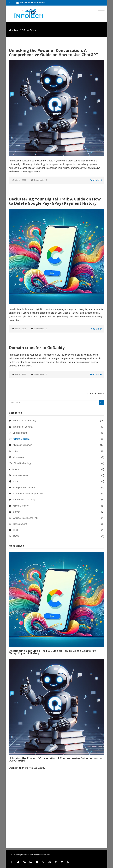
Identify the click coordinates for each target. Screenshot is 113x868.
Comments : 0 (40, 180)
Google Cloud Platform (25, 488)
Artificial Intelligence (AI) (25, 518)
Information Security (23, 427)
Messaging (18, 457)
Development (20, 524)
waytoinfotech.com (42, 855)
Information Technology (25, 421)
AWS (15, 481)
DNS (16, 530)
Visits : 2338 (21, 180)
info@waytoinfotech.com (32, 3)
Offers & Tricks (22, 439)
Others (16, 469)
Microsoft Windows (22, 445)
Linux (15, 451)
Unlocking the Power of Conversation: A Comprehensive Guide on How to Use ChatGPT (54, 52)
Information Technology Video (28, 494)
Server (16, 512)
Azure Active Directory (24, 500)
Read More (96, 180)
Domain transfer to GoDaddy (37, 348)
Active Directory (21, 506)
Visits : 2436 (21, 329)
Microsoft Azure (21, 475)
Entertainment (20, 433)
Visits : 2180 (21, 374)
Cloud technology (23, 463)
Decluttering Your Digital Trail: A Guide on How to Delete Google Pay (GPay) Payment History (55, 201)
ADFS (16, 536)
